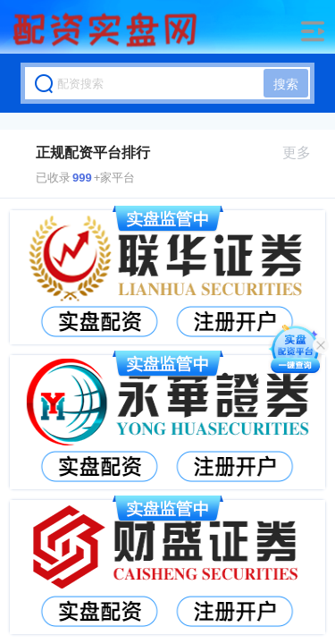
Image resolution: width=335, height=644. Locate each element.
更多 (304, 153)
